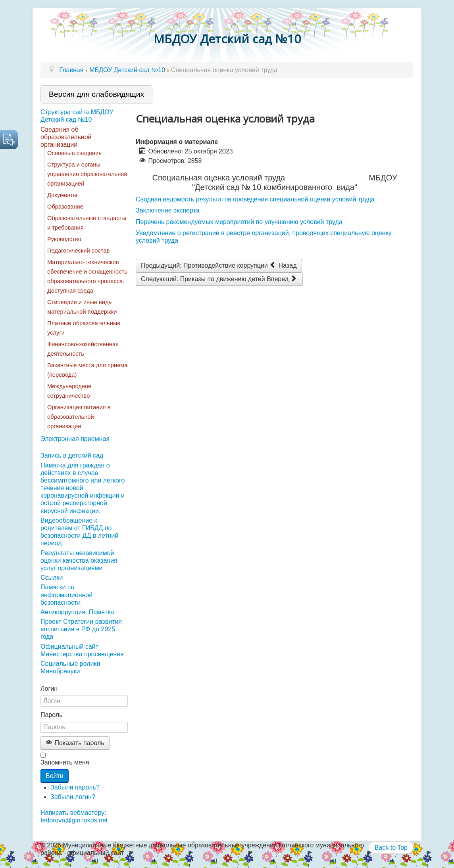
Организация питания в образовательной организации (79, 417)
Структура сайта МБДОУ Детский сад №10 (77, 116)
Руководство (64, 239)
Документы (62, 195)
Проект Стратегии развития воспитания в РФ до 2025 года (81, 629)
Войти (55, 776)
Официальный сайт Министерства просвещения (82, 650)
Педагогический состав (78, 251)
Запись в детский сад (72, 455)
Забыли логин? (73, 797)
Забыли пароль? (75, 787)
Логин (49, 689)
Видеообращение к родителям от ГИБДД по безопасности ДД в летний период (79, 532)
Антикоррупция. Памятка (77, 612)
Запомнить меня (65, 762)
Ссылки (52, 578)
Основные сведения (74, 153)
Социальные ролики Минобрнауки (70, 667)
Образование (65, 207)
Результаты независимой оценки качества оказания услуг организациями (79, 560)
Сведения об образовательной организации (66, 137)
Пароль (52, 715)
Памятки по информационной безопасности (66, 595)
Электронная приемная (75, 439)
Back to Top (391, 848)
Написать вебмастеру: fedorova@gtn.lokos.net (74, 816)
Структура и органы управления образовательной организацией (87, 174)
